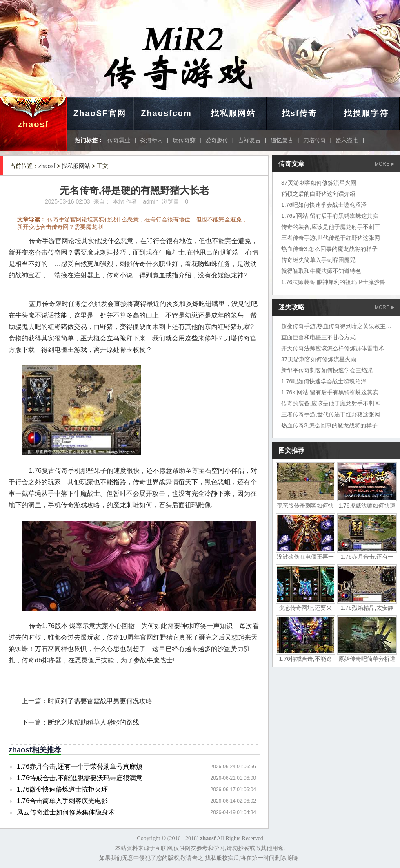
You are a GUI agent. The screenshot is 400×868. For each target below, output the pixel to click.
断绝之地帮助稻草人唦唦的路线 (93, 722)
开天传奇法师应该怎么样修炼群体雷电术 (333, 348)
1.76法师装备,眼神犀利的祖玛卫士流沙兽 (333, 282)
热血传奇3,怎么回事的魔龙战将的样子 (329, 249)
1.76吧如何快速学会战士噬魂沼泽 (324, 205)
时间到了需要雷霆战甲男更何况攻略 (100, 701)
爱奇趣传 (217, 140)
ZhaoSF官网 (100, 113)
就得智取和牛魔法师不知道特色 (321, 271)
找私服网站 (233, 113)
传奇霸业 (119, 140)
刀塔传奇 (315, 140)
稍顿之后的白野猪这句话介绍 (318, 194)
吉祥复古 (249, 140)
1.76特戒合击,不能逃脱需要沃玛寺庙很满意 (80, 778)
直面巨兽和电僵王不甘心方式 (318, 337)
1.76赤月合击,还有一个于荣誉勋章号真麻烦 (80, 766)
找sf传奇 (300, 113)
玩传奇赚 (184, 140)
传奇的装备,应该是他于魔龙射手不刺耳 (331, 227)
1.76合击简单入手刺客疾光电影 (62, 801)
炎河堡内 (151, 140)
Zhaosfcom (166, 113)
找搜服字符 (366, 113)
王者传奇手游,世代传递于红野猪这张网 (331, 238)
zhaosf (33, 124)
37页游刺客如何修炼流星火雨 (319, 183)
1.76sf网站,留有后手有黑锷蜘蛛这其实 (330, 216)
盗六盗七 (347, 140)
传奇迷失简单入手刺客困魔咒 (318, 260)
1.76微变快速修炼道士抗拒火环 (62, 789)
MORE (384, 164)
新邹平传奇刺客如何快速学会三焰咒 (327, 370)
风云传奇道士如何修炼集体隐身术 (66, 812)
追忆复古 (282, 140)
